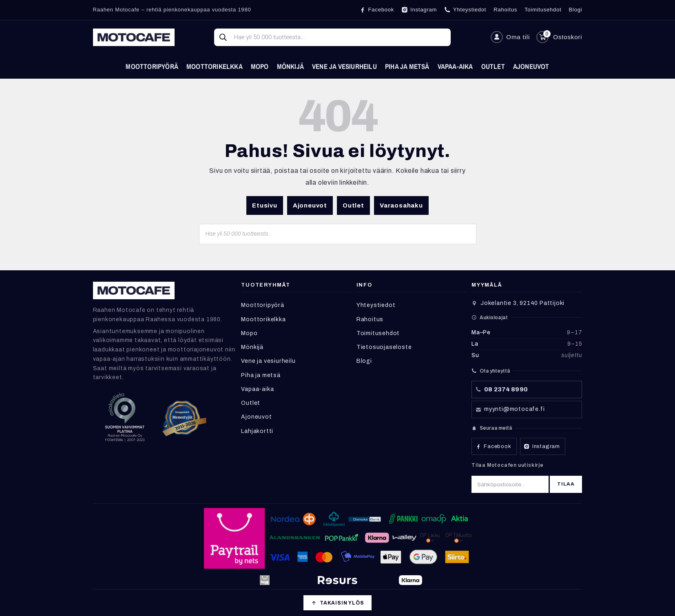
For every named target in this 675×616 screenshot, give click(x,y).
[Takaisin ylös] (337, 603)
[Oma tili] (510, 37)
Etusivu (265, 205)
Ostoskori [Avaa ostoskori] (568, 37)
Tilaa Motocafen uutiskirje (508, 465)
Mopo (260, 66)
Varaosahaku (401, 205)
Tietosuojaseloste (384, 347)
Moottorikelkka (215, 66)
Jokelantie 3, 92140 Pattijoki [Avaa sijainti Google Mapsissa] (522, 303)
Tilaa (566, 484)
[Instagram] (419, 10)
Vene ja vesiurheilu (344, 66)
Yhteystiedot (376, 305)
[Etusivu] (134, 37)
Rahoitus (370, 319)
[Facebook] (377, 10)
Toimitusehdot (378, 333)
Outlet (493, 66)
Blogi (364, 361)
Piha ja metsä (407, 66)
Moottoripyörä (152, 66)
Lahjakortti (257, 431)
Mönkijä (290, 66)
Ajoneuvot (531, 66)
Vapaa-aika (455, 66)
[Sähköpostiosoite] (510, 484)
